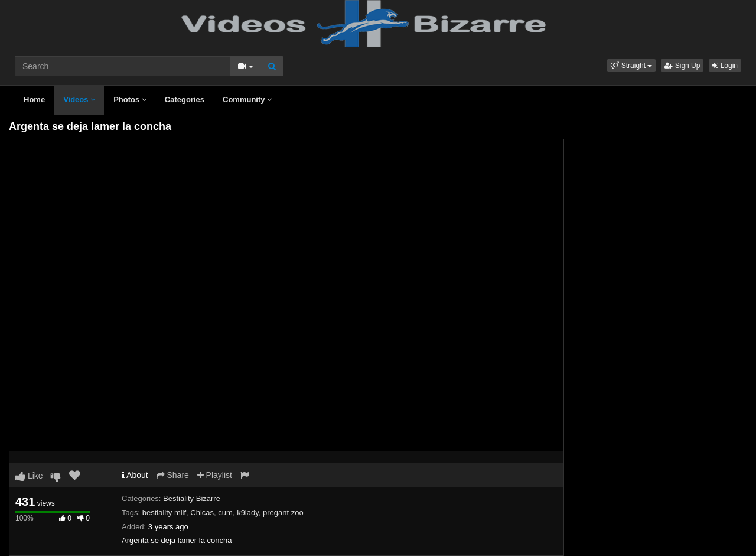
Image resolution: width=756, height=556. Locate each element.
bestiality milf (164, 513)
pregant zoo (283, 513)
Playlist (215, 475)
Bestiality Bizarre (192, 498)
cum (225, 513)
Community (247, 100)
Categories (185, 100)
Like (29, 476)
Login (725, 66)
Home (34, 100)
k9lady (248, 513)
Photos (130, 100)
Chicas (202, 513)
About (135, 475)
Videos (79, 100)
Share (173, 475)
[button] (631, 66)
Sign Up (682, 66)
